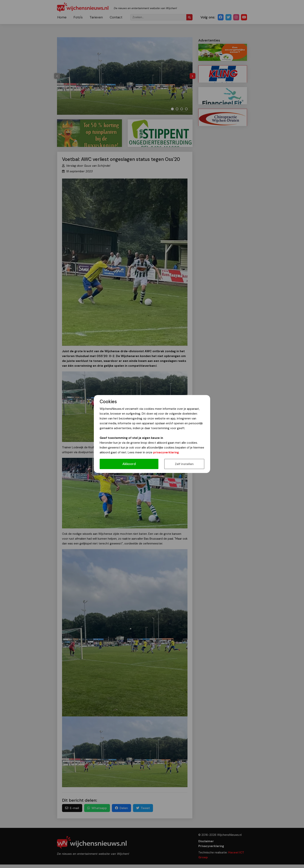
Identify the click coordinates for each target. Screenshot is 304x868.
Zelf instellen (184, 464)
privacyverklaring (166, 452)
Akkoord (129, 464)
